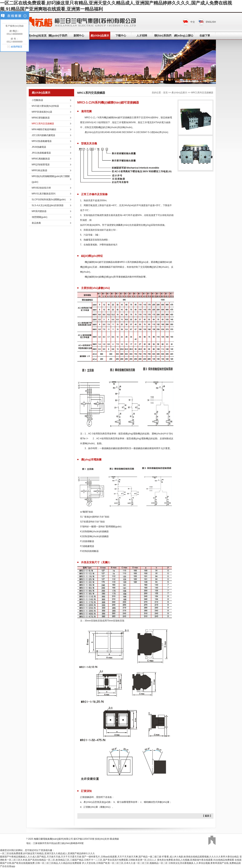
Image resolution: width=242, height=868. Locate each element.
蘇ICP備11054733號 (84, 839)
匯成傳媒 (114, 839)
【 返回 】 (207, 816)
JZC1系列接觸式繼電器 (44, 135)
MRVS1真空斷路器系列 (44, 194)
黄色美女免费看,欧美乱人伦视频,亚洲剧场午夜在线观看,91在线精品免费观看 (196, 860)
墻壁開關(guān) (40, 217)
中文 (193, 22)
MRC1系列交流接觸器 (43, 124)
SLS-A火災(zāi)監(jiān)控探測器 (48, 205)
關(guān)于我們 (58, 36)
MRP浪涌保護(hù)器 (42, 112)
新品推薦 (36, 223)
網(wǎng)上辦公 (184, 36)
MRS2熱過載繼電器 (42, 141)
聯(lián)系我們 (163, 36)
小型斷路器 (37, 100)
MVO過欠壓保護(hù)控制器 (45, 106)
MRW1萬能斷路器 (41, 159)
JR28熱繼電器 (39, 147)
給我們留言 (17, 47)
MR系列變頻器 (39, 211)
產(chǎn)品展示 (100, 36)
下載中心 (121, 36)
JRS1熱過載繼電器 (41, 153)
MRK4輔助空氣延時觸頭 (44, 129)
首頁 (165, 93)
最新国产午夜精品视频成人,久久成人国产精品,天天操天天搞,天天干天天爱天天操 (41, 857)
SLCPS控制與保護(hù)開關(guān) (49, 200)
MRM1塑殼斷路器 (41, 118)
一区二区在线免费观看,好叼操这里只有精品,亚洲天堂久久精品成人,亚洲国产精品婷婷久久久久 (47, 853)
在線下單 (205, 36)
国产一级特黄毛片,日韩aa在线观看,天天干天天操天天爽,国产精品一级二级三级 (121, 857)
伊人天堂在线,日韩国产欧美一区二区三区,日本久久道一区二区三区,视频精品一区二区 (125, 863)
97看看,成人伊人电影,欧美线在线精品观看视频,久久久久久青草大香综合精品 (200, 857)
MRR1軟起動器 (40, 170)
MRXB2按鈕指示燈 (41, 188)
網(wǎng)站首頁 (37, 36)
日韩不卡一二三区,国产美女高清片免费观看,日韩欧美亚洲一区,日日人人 (120, 860)
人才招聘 (142, 36)
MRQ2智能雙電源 (41, 165)
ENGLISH (211, 22)
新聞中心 (79, 36)
